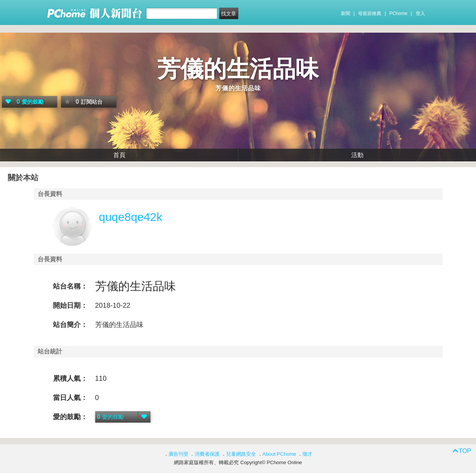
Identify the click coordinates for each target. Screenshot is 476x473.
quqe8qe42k (131, 217)
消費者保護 (207, 454)
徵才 (307, 454)
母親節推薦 (370, 13)
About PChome (279, 454)
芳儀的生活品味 (238, 69)
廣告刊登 (178, 454)
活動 (357, 155)
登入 (420, 13)
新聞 (345, 13)
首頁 (119, 155)
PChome (398, 13)
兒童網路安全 (241, 454)
